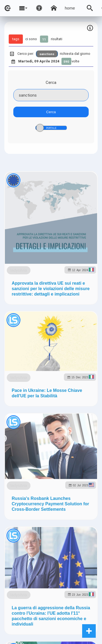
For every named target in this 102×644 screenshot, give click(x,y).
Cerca (51, 82)
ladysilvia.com (66, 408)
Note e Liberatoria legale (64, 495)
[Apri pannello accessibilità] (39, 8)
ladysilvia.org (80, 419)
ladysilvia (45, 242)
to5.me (76, 431)
